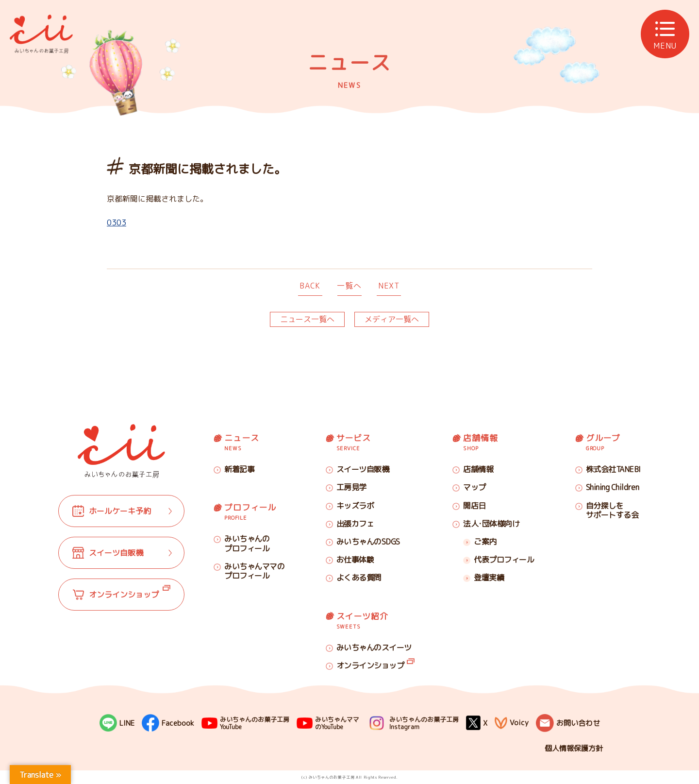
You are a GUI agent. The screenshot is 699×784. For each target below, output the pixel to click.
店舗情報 (478, 469)
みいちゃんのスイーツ (374, 648)
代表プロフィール (504, 560)
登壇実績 (489, 578)
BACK (310, 286)
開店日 (474, 506)
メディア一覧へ (392, 319)
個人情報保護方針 (574, 748)
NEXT (389, 286)
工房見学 (351, 487)
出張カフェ (355, 524)
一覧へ (349, 286)
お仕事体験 (355, 560)
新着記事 (239, 469)
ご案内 (485, 542)
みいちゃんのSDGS (368, 542)
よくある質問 (359, 578)
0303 (116, 222)
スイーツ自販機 (363, 469)
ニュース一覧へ (307, 319)
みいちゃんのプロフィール (247, 543)
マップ (474, 487)
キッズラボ (355, 506)
